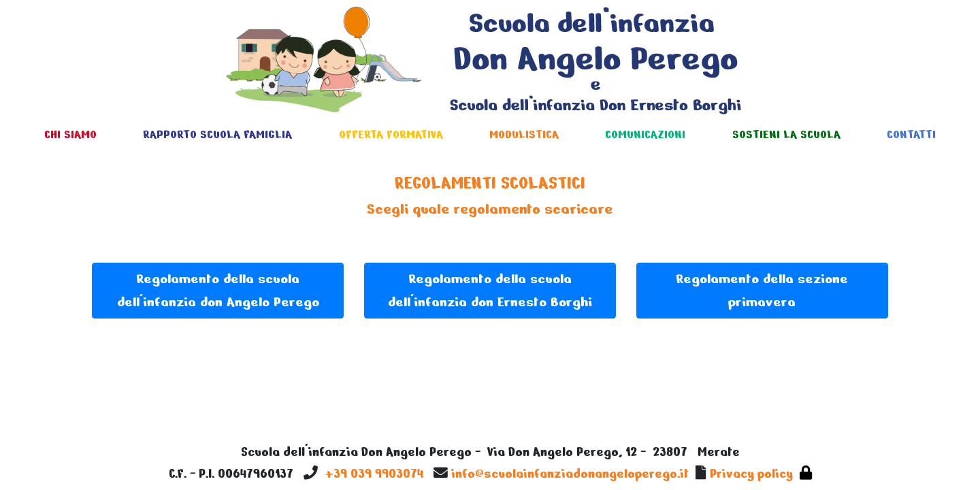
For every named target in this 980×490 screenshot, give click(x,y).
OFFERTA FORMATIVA (391, 134)
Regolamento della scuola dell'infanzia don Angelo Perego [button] (218, 290)
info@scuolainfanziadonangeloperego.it (570, 474)
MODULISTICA (524, 134)
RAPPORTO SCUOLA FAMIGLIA (217, 134)
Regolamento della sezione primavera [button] (762, 290)
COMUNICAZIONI (645, 134)
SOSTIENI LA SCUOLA (786, 134)
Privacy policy (751, 474)
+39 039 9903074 (374, 474)
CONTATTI (911, 134)
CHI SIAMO (70, 134)
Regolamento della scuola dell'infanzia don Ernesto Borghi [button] (490, 290)
